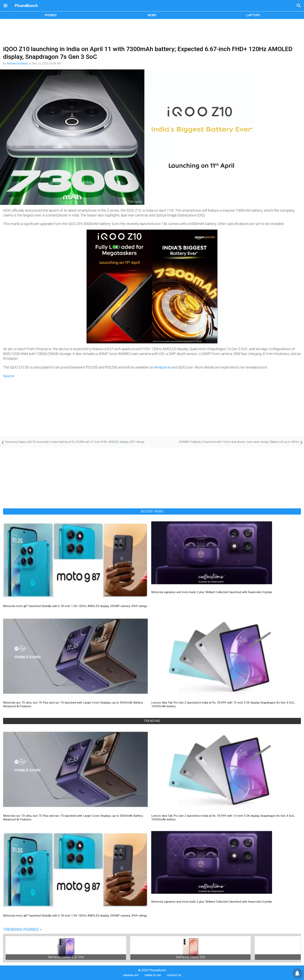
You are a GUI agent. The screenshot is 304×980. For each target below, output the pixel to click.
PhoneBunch (26, 6)
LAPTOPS (253, 15)
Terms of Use (153, 975)
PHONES (51, 15)
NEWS (152, 15)
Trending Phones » (22, 930)
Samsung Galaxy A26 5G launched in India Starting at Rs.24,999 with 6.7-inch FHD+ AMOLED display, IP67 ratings (75, 442)
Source (9, 376)
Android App (131, 975)
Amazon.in (162, 367)
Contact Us (174, 975)
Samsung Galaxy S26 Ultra (66, 957)
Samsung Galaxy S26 (191, 957)
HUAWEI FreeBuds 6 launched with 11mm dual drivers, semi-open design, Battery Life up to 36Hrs (239, 442)
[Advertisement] (152, 32)
